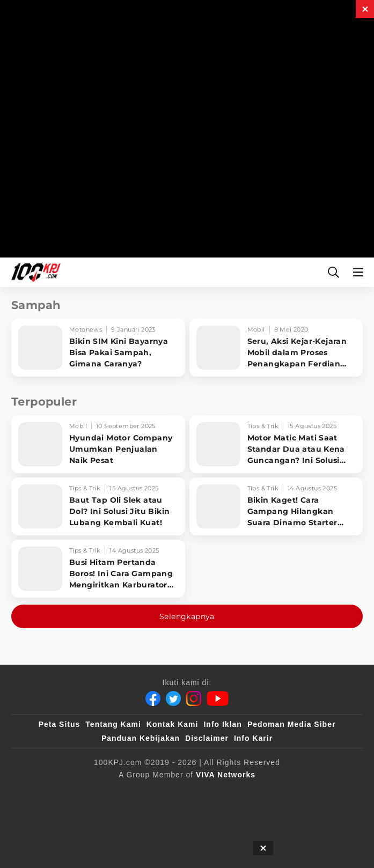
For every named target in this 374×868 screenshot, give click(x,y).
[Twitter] (173, 698)
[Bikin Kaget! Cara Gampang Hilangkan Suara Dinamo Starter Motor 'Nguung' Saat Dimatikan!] (276, 506)
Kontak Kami (173, 724)
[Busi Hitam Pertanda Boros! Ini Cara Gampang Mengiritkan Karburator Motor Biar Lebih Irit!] (98, 569)
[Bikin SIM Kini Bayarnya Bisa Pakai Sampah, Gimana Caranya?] (98, 348)
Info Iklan (222, 724)
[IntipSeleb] (183, 814)
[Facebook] (153, 698)
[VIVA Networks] (226, 775)
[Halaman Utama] (34, 272)
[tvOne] (286, 792)
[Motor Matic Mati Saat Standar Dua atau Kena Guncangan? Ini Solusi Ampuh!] (276, 444)
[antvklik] (131, 814)
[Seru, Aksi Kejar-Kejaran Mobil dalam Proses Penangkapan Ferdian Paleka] (276, 348)
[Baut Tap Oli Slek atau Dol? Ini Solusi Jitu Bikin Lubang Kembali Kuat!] (98, 506)
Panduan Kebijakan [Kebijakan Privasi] (141, 738)
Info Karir (253, 738)
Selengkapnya (187, 616)
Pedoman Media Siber (291, 724)
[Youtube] (218, 698)
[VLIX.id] (201, 792)
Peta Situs (60, 724)
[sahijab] (152, 792)
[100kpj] (108, 792)
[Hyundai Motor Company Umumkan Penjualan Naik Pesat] (98, 444)
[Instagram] (194, 698)
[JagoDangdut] (239, 814)
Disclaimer (207, 738)
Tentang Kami (113, 724)
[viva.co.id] (58, 792)
